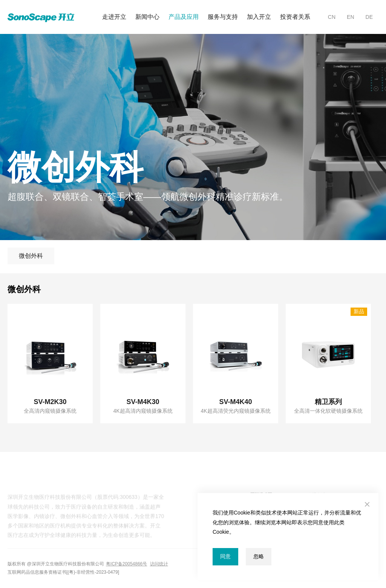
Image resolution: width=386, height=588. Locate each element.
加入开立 (259, 17)
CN (332, 17)
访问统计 (159, 564)
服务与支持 (223, 17)
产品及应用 (184, 17)
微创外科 (31, 256)
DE (369, 17)
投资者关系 (295, 17)
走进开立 (114, 17)
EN (350, 17)
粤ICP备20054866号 (126, 564)
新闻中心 (147, 17)
